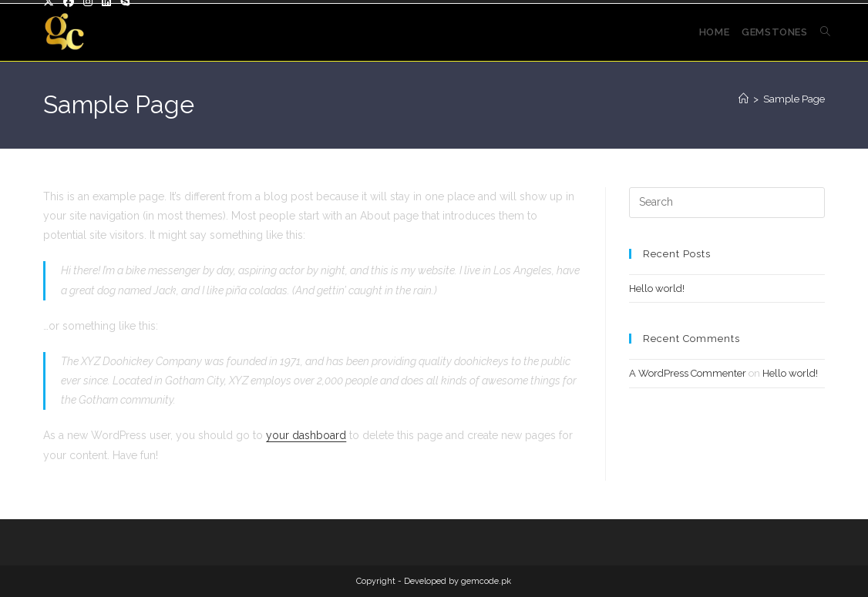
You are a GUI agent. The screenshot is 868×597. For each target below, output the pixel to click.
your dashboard (306, 435)
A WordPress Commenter (688, 373)
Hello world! (657, 288)
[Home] (744, 99)
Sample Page (794, 99)
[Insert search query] (727, 203)
